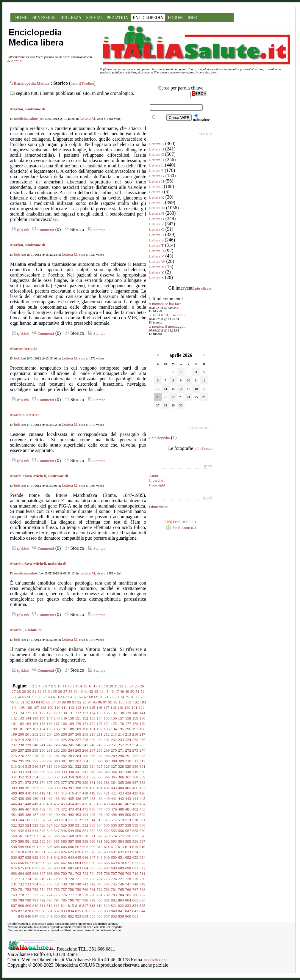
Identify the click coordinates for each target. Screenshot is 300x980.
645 (78, 857)
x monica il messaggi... (167, 326)
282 (64, 756)
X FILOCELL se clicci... (169, 315)
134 (93, 713)
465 (14, 809)
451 (50, 804)
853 (78, 916)
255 (143, 745)
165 (43, 724)
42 (91, 691)
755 (50, 889)
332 (14, 772)
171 (85, 724)
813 (57, 906)
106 (29, 707)
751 (21, 889)
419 (92, 793)
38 (70, 691)
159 (135, 718)
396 (64, 788)
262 (57, 750)
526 (43, 825)
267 (93, 750)
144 (28, 718)
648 (100, 857)
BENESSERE (44, 18)
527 (50, 825)
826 (14, 911)
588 (78, 841)
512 (78, 820)
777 (71, 895)
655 (14, 863)
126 (35, 713)
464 (143, 804)
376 (57, 782)
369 (143, 777)
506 (35, 820)
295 (21, 761)
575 (121, 836)
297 (35, 761)
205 (57, 734)
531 (78, 825)
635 (143, 852)
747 (128, 884)
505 (28, 820)
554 (107, 831)
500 (128, 815)
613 (121, 847)
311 (135, 761)
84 (38, 702)
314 (21, 766)
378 (71, 782)
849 (50, 916)
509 (57, 820)
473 (71, 809)
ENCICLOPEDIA (148, 18)
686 (100, 868)
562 (28, 836)
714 (28, 879)
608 (85, 847)
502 (143, 815)
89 (64, 702)
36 (60, 691)
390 (21, 788)
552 (93, 831)
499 (121, 815)
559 (143, 831)
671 (128, 863)
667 (100, 863)
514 (92, 820)
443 (128, 798)
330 (135, 766)
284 (78, 756)
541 (14, 831)
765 (121, 889)
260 (43, 750)
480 (121, 809)
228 (85, 740)
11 (65, 686)
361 (85, 777)
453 (64, 804)
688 (114, 868)
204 (50, 734)
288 (107, 756)
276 (21, 756)
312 (142, 761)
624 (64, 852)
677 (35, 868)
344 (100, 772)
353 (28, 777)
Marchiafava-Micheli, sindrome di (39, 476)
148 (57, 718)
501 (135, 815)
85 (43, 702)
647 (93, 857)
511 (71, 820)
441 (114, 798)
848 (43, 916)
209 (85, 734)
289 (114, 756)
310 (128, 761)
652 (128, 857)
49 (127, 691)
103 (143, 702)
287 (100, 756)
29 (24, 691)
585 (57, 841)
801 (107, 900)
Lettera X (157, 267)
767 (135, 889)
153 (93, 718)
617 (14, 852)
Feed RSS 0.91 (181, 522)
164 (35, 724)
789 (21, 900)
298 (43, 761)
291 (128, 756)
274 (143, 750)
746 (121, 884)
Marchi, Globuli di (26, 630)
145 (35, 718)
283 (71, 756)
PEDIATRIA (117, 18)
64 (70, 697)
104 (15, 707)
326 (107, 766)
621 (43, 852)
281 (57, 756)
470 (50, 809)
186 (57, 729)
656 (21, 863)
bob (17, 254)
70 (101, 697)
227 (78, 740)
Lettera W (157, 262)
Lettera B (157, 149)
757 (64, 889)
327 (114, 766)
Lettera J (156, 192)
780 (93, 895)
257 (21, 750)
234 (128, 740)
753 (35, 889)
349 (135, 772)
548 (64, 831)
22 (121, 686)
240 (35, 745)
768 (143, 889)
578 (143, 836)
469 (43, 809)
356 (50, 777)
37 (65, 691)
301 (64, 761)
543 (28, 831)
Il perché (156, 480)
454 (71, 804)
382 (100, 782)
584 (50, 841)
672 (135, 863)
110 (57, 707)
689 (121, 868)
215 (128, 734)
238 (21, 745)
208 (78, 734)
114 (85, 707)
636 (14, 857)
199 (14, 734)
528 (57, 825)
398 (78, 788)
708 (121, 873)
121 (135, 707)
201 (28, 734)
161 (14, 724)
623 (57, 852)
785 (128, 895)
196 (128, 729)
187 (64, 729)
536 (114, 825)
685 (93, 868)
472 (64, 809)
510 (64, 820)
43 (96, 691)
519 (128, 820)
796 (71, 900)
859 (121, 916)
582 (35, 841)
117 (106, 707)
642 (57, 857)
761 (93, 889)
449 (35, 804)
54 (19, 697)
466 (21, 809)
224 (57, 740)
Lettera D (157, 160)
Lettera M (87, 118)
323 (85, 766)
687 (107, 868)
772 (35, 895)
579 (14, 841)
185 (50, 729)
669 (114, 863)
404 (121, 788)
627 (85, 852)
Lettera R (157, 235)
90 (69, 702)
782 (107, 895)
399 (85, 788)
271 (121, 750)
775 (57, 895)
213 (114, 734)
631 (114, 852)
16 (90, 686)
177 (128, 724)
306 (100, 761)
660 (50, 863)
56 (29, 697)
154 (100, 718)
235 (135, 740)
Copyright (157, 485)
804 (128, 900)
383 (107, 782)
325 (100, 766)
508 (50, 820)
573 (107, 836)
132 (78, 713)
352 (21, 777)
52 (142, 691)
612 (114, 847)
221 (35, 740)
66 (81, 697)
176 (121, 724)
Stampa (96, 230)
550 (78, 831)
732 (21, 884)
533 (93, 825)
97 (105, 702)
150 (71, 718)
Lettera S (156, 240)
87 (53, 702)
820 (107, 906)
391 (28, 788)
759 (78, 889)
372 (28, 782)
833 (64, 911)
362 (93, 777)
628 (93, 852)
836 (85, 911)
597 (143, 841)
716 (43, 879)
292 (135, 756)
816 (78, 906)
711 (143, 873)
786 (135, 895)
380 (85, 782)
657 (28, 863)
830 (43, 911)
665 (85, 863)
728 (128, 879)
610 (100, 847)
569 (78, 836)
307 (107, 761)
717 (50, 879)
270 (114, 750)
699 (57, 873)
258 (28, 750)
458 (100, 804)
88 (59, 702)
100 (121, 702)
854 (85, 916)
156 (114, 718)
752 (28, 889)
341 (78, 772)
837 (93, 911)
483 (143, 809)
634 (135, 852)
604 (57, 847)
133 (85, 713)
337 (50, 772)
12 (69, 686)
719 (64, 879)
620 (35, 852)
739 (71, 884)
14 (80, 686)
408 (14, 793)
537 (121, 825)
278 (35, 756)
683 (78, 868)
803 (121, 900)
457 (93, 804)
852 (71, 916)
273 (135, 750)
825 (142, 906)
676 (28, 868)
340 (71, 772)
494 (85, 815)
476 (93, 809)
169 (71, 724)
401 (100, 788)
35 (55, 691)
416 (71, 793)
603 (50, 847)
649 (107, 857)
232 (114, 740)
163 (28, 724)
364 (107, 777)
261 (50, 750)
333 (21, 772)
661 (57, 863)
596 (135, 841)
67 (86, 697)
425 (135, 793)
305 (93, 761)
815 (71, 906)
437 (85, 798)
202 (35, 734)
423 (121, 793)
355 (43, 777)
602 (43, 847)
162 (21, 724)
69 (96, 697)
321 (71, 766)
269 (107, 750)
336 (43, 772)
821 (114, 906)
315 (28, 766)
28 (19, 691)
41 (86, 691)
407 (143, 788)
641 (50, 857)
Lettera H (157, 181)
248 (93, 745)
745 (114, 884)
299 (50, 761)
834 (71, 911)
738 (64, 884)
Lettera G (157, 176)
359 (71, 777)
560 (14, 836)
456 (85, 804)
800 (100, 900)
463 (135, 804)
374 (43, 782)
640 (43, 857)
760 (85, 889)
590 (93, 841)
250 (107, 745)
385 (121, 782)
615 (135, 847)
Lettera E (156, 165)
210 (93, 734)
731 (14, 884)
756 (57, 889)
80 (17, 702)
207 (71, 734)
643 (64, 857)
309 (121, 761)
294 (14, 761)
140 (135, 713)
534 (100, 825)
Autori (154, 476)
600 (28, 847)
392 (35, 788)
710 (135, 873)
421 (107, 793)
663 (71, 863)
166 (50, 724)
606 (71, 847)
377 (64, 782)
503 (14, 820)
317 (43, 766)
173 (100, 724)
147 (50, 718)
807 (14, 906)
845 (21, 916)
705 (100, 873)
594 (121, 841)
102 (136, 702)
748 (135, 884)
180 (14, 729)
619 (28, 852)
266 (85, 750)
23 (126, 686)
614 (128, 847)
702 (78, 873)
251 (114, 745)
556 (121, 831)
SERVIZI (94, 18)
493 (78, 815)
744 (107, 884)
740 (78, 884)
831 (50, 911)
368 (135, 777)
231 (107, 740)
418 (85, 793)
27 (14, 691)
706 (107, 873)
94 (89, 702)
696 (35, 873)
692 (143, 868)
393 (43, 788)
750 (14, 889)
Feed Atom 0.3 (181, 528)
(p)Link (20, 230)
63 (65, 697)
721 (78, 879)
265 (78, 750)
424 (128, 793)
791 (35, 900)
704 (93, 873)
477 (100, 809)
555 (114, 831)
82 (28, 702)
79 (12, 702)
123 (14, 713)
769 (14, 895)
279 (43, 756)
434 (64, 798)
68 (91, 697)
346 (114, 772)
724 (100, 879)
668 (107, 863)
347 (121, 772)
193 (107, 729)
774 (50, 895)
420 (99, 793)
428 (21, 798)
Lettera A (157, 144)
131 (71, 713)
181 (21, 729)
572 (100, 836)
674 (14, 868)
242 (50, 745)
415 (64, 793)
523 (21, 825)
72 (111, 697)
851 (64, 916)
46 (111, 691)
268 (100, 750)
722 (85, 879)
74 (122, 697)
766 (128, 889)
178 (135, 724)
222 (43, 740)
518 (121, 820)
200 (21, 734)
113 (78, 707)
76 (132, 697)
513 (85, 820)
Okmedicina (159, 507)
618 (21, 852)
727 (121, 879)
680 (57, 868)
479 (114, 809)
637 (21, 857)
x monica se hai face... (167, 304)
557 (128, 831)
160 (143, 718)
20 (111, 686)
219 (21, 740)
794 (57, 900)
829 (35, 911)
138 (121, 713)
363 (100, 777)
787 (143, 895)
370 (14, 782)
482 (135, 809)
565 (50, 836)
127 (43, 713)
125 (28, 713)
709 (128, 873)
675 (21, 868)
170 (78, 724)
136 (107, 713)
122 (142, 707)
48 (122, 691)
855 (93, 916)
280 (50, 756)
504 (21, 820)
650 (114, 857)
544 (35, 831)
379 (78, 782)
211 (100, 734)
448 (28, 804)
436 (78, 798)
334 (28, 772)
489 (50, 815)
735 (43, 884)
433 (57, 798)
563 (35, 836)
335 (35, 772)
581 (28, 841)
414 (57, 793)
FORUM (175, 18)
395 (57, 788)
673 (143, 863)
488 (43, 815)
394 (50, 788)
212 (107, 734)
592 (107, 841)
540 (143, 825)
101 (129, 702)
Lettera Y (157, 272)
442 (121, 798)
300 (57, 761)
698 (50, 873)
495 (93, 815)
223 (50, 740)
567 (64, 836)
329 (128, 766)
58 (39, 697)
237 (14, 745)
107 (36, 707)
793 (50, 900)
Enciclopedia (160, 438)
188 (71, 729)
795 (64, 900)
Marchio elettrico (25, 415)
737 (57, 884)
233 (121, 740)
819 (99, 906)
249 (100, 745)
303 (78, 761)
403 (114, 788)
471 (57, 809)
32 (39, 691)
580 (21, 841)
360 (78, 777)
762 (100, 889)
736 (50, 884)
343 (93, 772)
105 (22, 707)
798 (85, 900)
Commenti (42, 230)
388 (143, 782)
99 (115, 702)
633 (128, 852)
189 (78, 729)
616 (142, 847)
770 (21, 895)
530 (71, 825)
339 (64, 772)
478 (107, 809)
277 (28, 756)
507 (43, 820)
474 (78, 809)
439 (100, 798)
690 (128, 868)
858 (114, 916)
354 (35, 777)
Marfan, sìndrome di (28, 109)
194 (114, 729)
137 (114, 713)
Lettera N (157, 213)
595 (128, 841)
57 (34, 697)
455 (78, 804)
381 (93, 782)
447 (21, 804)
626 (78, 852)
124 (21, 713)
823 (128, 906)
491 (64, 815)
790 (28, 900)
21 (116, 686)
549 (71, 831)
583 (43, 841)
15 (85, 686)
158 (128, 718)
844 (143, 911)
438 (93, 798)
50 (132, 691)
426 (142, 793)
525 (35, 825)
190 (85, 729)
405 (128, 788)
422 (114, 793)
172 (93, 724)
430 (35, 798)
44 (101, 691)
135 (100, 713)
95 (95, 702)
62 (60, 697)
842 (128, 911)
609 (93, 847)
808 (21, 906)
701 (71, 873)
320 (64, 766)
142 (14, 718)
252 (121, 745)
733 (28, 884)
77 (137, 697)
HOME (21, 18)
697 (43, 873)
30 (29, 691)
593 (114, 841)
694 (21, 873)
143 (21, 718)
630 (107, 852)
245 (71, 745)
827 (21, 911)
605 (64, 847)
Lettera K (157, 197)
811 (43, 906)
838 (100, 911)
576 (128, 836)
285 (85, 756)
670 (121, 863)
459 (107, 804)
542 (21, 831)
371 (21, 782)
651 (121, 857)
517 (114, 820)
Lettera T (156, 245)
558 (135, 831)
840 (114, 911)
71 (106, 697)
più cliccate (203, 449)
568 (71, 836)
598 (14, 847)
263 (64, 750)
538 (128, 825)
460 (114, 804)
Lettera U (157, 251)
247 (85, 745)
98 (110, 702)
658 (35, 863)
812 (49, 906)
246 (78, 745)
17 (95, 686)
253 (128, 745)
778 (78, 895)
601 (35, 847)
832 (57, 911)
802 (114, 900)
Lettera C (157, 154)
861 (135, 916)
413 (49, 793)
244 (64, 745)
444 (135, 798)
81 (22, 702)
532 (85, 825)
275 (14, 756)
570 (85, 836)
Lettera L (156, 203)
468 (35, 809)
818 (92, 906)
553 (100, 831)
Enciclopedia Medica (32, 83)
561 (21, 836)
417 (78, 793)
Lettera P (156, 224)
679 (50, 868)
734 (35, 884)
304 (85, 761)
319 (57, 766)
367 (128, 777)
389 (14, 788)
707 (114, 873)
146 (43, 718)
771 (28, 895)
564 (43, 836)
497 (107, 815)
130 (64, 713)
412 (42, 793)
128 (50, 713)
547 (57, 831)
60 (50, 697)
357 (57, 777)
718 (57, 879)
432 (50, 798)
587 (71, 841)
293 (143, 756)
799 (93, 900)
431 (43, 798)
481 (128, 809)
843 (135, 911)
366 (121, 777)
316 (35, 766)
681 (64, 868)
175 (114, 724)
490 (57, 815)
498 (114, 815)
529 (64, 825)
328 (121, 766)
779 (85, 895)
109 (50, 707)
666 (93, 863)
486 (28, 815)
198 (143, 729)
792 (43, 900)
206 (64, 734)
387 (135, 782)
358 (64, 777)
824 (135, 906)
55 (24, 697)
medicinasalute (26, 118)
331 (143, 766)
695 (28, 873)
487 (35, 815)
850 (57, 916)
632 (121, 852)
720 (71, 879)
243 (57, 745)
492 (71, 815)
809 (28, 906)
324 (93, 766)
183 (35, 729)
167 (57, 724)
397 (71, 788)
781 (100, 895)
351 (14, 777)
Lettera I (156, 187)
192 (100, 729)
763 (107, 889)
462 (128, 804)
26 (142, 686)
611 (107, 847)
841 (121, 911)
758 (71, 889)
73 (117, 697)
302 (71, 761)
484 (14, 815)
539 (135, 825)
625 (71, 852)
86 (48, 702)
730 (143, 879)
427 (14, 798)
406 (135, 788)
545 (43, 831)
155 (107, 718)
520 (135, 820)
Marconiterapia (23, 349)
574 (114, 836)
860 (128, 916)
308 (114, 761)
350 (143, 772)
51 (137, 691)
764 (114, 889)
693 (14, 873)
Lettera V (157, 256)
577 (135, 836)
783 (114, 895)
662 (64, 863)
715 (35, 879)
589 (85, 841)
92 (79, 702)
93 (84, 702)
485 (21, 815)
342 (85, 772)
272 (128, 750)
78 (142, 697)
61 (55, 697)
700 (64, 873)
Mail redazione (155, 960)
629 (100, 852)
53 (14, 697)
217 (142, 734)
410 (28, 793)
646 (85, 857)
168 (64, 724)
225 (64, 740)
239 (28, 745)
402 (107, 788)
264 (71, 750)
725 (107, 879)
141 (143, 713)
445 (143, 798)
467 (28, 809)
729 (135, 879)
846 (28, 916)
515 (99, 820)
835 (78, 911)
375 (50, 782)
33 (44, 691)
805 (135, 900)
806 (143, 900)
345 (107, 772)
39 (75, 691)
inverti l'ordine (82, 83)
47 (117, 691)
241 (43, 745)
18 (100, 686)
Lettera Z (156, 278)
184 (43, 729)
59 (44, 697)
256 (14, 750)
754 (43, 889)
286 (93, 756)
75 (127, 697)
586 (64, 841)
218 (14, 740)
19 (106, 686)
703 (85, 873)
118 (113, 707)
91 (74, 702)
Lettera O (157, 219)
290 (121, 756)
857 (107, 916)
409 (21, 793)
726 (114, 879)
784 (121, 895)
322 (78, 766)
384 (114, 782)
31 (34, 691)
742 (93, 884)
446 (14, 804)
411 (35, 793)
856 (100, 916)
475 (85, 809)
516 (107, 820)
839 (107, 911)
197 (135, 729)
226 (71, 740)
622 (50, 852)
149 (64, 718)
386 (128, 782)
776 (64, 895)
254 (135, 745)
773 (43, 895)
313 (14, 766)
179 (143, 724)
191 (93, 729)
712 (14, 879)
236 (143, 740)
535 (107, 825)
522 (14, 825)
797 (78, 900)
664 (78, 863)
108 (43, 707)
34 (50, 691)
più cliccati (204, 288)
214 (121, 734)
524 (28, 825)
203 (43, 734)
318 (50, 766)
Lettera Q (157, 229)
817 (85, 906)
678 (43, 868)
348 (128, 772)
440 (107, 798)
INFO (192, 18)
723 (93, 879)
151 (78, 718)
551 (85, 831)
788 (14, 900)
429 (28, 798)
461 (121, 804)
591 (100, 841)
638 (28, 857)
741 (85, 884)
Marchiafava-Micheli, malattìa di (38, 564)
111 (64, 707)
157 (121, 718)
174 (107, 724)
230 (100, 740)
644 (71, 857)
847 (35, 916)
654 (143, 857)
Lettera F (156, 171)
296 (28, 761)
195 (121, 729)
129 (57, 713)
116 (99, 707)
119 (120, 707)
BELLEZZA (71, 18)
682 (71, 868)
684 (85, 868)
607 (78, 847)
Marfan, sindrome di (28, 245)
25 (137, 686)
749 (143, 884)
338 (57, 772)
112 (71, 707)
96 (100, 702)
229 (93, 740)
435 (71, 798)
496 (100, 815)
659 (43, 863)
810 (35, 906)
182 (28, 729)
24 (131, 686)
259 (35, 750)
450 (43, 804)
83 (33, 702)
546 (50, 831)
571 (93, 836)
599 (21, 847)
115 (92, 707)
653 (135, 857)
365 (114, 777)
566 (57, 836)
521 (142, 820)
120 (127, 707)
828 (28, 911)
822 (121, 906)
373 (35, 782)
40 (81, 691)
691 (135, 868)
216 (135, 734)
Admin (16, 61)
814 (64, 906)
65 (75, 697)
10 (59, 686)
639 (35, 857)
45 (106, 691)
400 (93, 788)
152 (85, 718)
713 (21, 879)
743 (100, 884)
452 (57, 804)
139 (128, 713)
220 (28, 740)
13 (75, 686)
